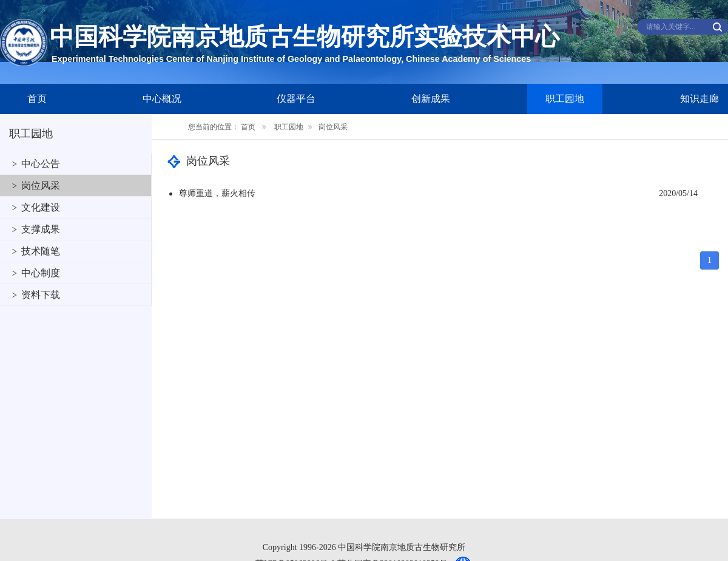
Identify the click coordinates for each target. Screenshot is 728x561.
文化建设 (41, 207)
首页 (37, 99)
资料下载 (41, 295)
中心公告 (41, 164)
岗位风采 (41, 185)
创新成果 (431, 99)
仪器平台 (296, 99)
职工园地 (565, 99)
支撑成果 (41, 229)
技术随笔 (41, 251)
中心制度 (41, 273)
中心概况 (162, 99)
